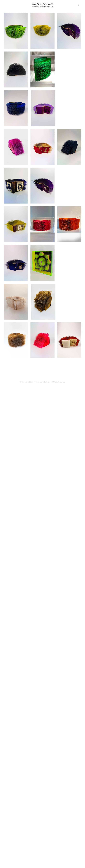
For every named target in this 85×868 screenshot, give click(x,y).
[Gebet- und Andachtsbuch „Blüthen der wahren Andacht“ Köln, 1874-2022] (43, 108)
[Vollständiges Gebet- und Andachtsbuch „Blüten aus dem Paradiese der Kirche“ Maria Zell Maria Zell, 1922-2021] (69, 340)
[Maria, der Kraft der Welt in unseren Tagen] (16, 263)
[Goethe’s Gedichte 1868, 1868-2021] (69, 147)
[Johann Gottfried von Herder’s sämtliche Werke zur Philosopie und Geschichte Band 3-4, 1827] (69, 224)
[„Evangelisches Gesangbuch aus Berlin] (16, 31)
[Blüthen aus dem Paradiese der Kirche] (69, 31)
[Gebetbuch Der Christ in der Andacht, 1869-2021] (16, 147)
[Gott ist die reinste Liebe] (16, 186)
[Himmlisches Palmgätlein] (42, 186)
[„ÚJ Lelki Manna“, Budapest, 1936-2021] (42, 31)
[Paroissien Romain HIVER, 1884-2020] (16, 340)
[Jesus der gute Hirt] (16, 224)
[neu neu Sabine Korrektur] (42, 263)
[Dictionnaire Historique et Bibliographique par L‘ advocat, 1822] (42, 69)
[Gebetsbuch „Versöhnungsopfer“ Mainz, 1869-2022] (42, 147)
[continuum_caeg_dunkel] (42, 4)
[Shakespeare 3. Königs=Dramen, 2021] (42, 340)
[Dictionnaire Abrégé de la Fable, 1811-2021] (16, 69)
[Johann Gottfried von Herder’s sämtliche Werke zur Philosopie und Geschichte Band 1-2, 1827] (42, 224)
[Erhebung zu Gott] (16, 108)
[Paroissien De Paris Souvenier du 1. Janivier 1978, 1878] (43, 302)
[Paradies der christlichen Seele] (16, 302)
